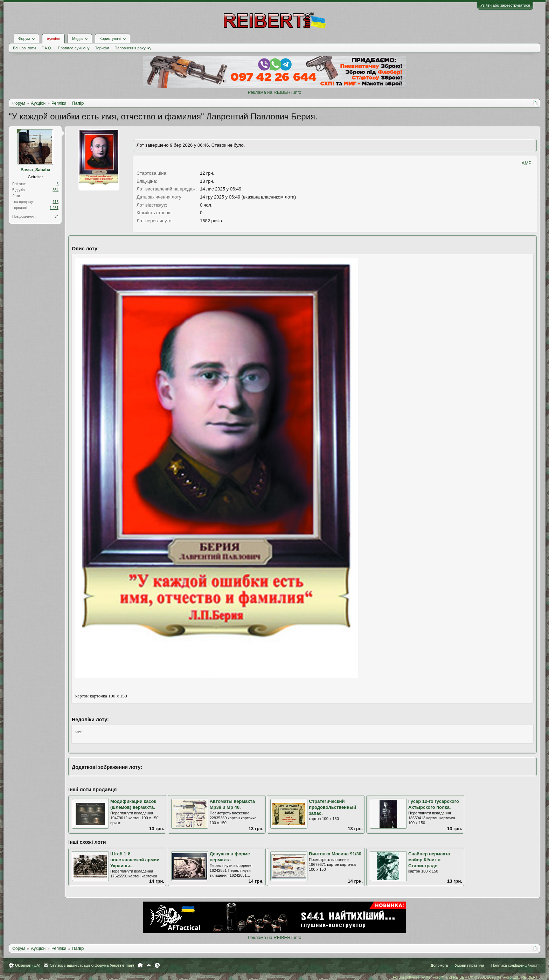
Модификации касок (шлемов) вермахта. (133, 804)
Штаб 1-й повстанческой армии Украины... (135, 860)
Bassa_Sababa (36, 170)
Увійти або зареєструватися (505, 5)
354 (55, 190)
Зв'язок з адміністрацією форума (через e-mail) (92, 965)
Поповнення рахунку (133, 48)
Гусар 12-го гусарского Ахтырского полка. (434, 804)
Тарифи (102, 48)
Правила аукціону (74, 48)
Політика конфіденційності (515, 965)
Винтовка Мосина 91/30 (335, 854)
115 (55, 202)
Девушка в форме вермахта (230, 857)
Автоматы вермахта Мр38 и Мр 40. (232, 804)
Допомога (439, 965)
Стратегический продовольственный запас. (332, 807)
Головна (140, 965)
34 (57, 217)
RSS (157, 965)
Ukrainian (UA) (28, 965)
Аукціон (53, 39)
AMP (527, 163)
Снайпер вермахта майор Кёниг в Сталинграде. (429, 860)
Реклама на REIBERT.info (274, 92)
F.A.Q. (47, 48)
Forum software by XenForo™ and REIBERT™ (466, 977)
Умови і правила (469, 965)
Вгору (149, 965)
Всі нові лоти (24, 48)
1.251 (54, 208)
